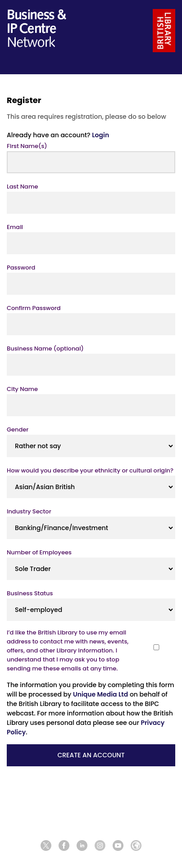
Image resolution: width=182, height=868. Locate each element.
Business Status (30, 593)
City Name (22, 389)
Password (21, 268)
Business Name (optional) (45, 349)
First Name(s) (27, 146)
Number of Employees (39, 552)
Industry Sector (29, 511)
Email (15, 227)
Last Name (22, 187)
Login (100, 135)
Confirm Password (34, 308)
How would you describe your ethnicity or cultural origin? (90, 470)
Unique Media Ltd (100, 694)
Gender (18, 430)
